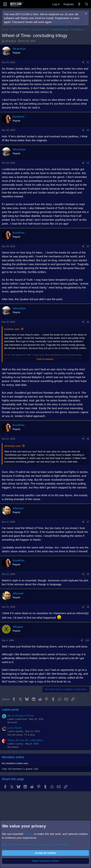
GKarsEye (10, 41)
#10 (87, 640)
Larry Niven (15, 728)
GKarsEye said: (13, 446)
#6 (88, 439)
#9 (88, 607)
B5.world (12, 722)
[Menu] (5, 4)
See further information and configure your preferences (36, 844)
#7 (88, 522)
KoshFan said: (12, 329)
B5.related (13, 747)
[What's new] (79, 4)
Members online (13, 757)
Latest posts (10, 710)
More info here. (63, 22)
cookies (29, 834)
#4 (88, 246)
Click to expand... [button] (46, 359)
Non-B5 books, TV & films (21, 735)
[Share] (83, 62)
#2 (88, 130)
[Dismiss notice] (86, 14)
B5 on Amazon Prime (20, 716)
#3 (88, 163)
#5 (88, 322)
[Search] (87, 4)
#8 (88, 574)
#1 (88, 62)
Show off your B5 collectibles (25, 740)
